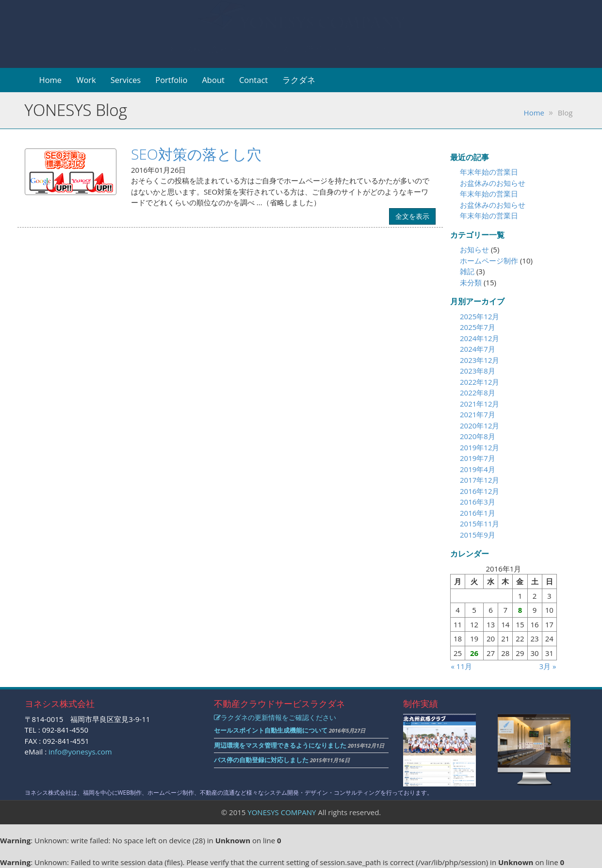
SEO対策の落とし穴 (196, 154)
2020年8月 (478, 436)
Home (51, 80)
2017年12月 (480, 480)
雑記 (467, 271)
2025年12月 (480, 316)
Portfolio (171, 80)
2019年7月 (478, 458)
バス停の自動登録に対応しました (261, 760)
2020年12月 (480, 426)
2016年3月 (478, 502)
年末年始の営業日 (489, 172)
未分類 (471, 282)
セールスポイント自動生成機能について (271, 730)
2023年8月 (478, 371)
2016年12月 (480, 491)
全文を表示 (412, 216)
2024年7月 (478, 349)
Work (86, 80)
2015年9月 (478, 535)
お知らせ (474, 249)
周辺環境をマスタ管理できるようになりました (280, 745)
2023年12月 (480, 360)
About (213, 80)
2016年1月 (478, 513)
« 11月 (462, 666)
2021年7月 (478, 414)
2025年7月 (478, 327)
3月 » (548, 666)
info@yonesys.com (80, 752)
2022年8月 (478, 393)
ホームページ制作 (489, 261)
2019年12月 (480, 447)
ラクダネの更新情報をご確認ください (275, 717)
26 (474, 653)
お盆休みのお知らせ (493, 183)
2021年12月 (480, 404)
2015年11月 (480, 524)
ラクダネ (299, 80)
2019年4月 (478, 469)
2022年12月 (480, 382)
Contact (253, 80)
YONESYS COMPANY (282, 812)
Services (126, 80)
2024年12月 (480, 338)
